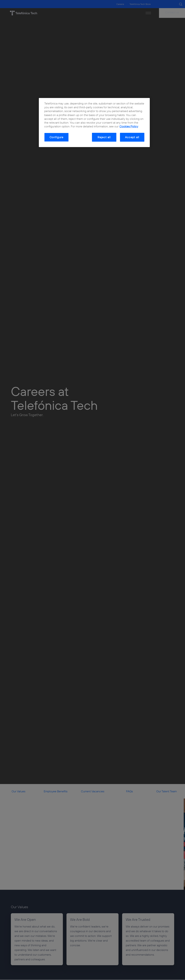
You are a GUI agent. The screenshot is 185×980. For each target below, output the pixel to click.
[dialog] (94, 123)
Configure (56, 137)
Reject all (104, 137)
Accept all (132, 137)
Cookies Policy (129, 126)
